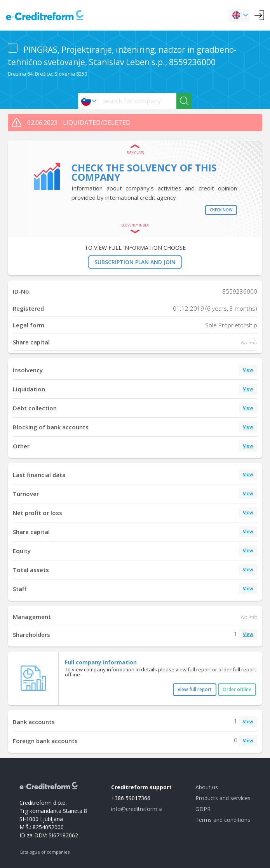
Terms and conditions (223, 820)
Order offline (237, 689)
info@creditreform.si (137, 809)
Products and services (223, 798)
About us (207, 787)
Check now (221, 210)
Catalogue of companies (44, 852)
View (248, 370)
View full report (195, 689)
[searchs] (138, 101)
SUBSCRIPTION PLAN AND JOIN (135, 262)
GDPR (203, 809)
